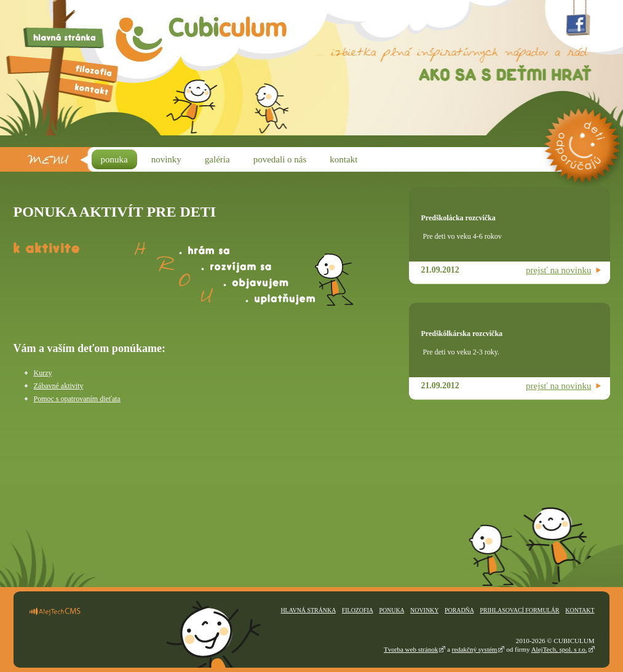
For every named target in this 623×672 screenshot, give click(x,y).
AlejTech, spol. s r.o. (559, 649)
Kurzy (43, 373)
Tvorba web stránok (411, 649)
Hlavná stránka (308, 610)
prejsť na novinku (558, 270)
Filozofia (358, 610)
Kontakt (580, 610)
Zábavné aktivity (59, 386)
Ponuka (391, 610)
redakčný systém (475, 649)
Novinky (424, 610)
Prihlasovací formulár (519, 610)
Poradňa (459, 610)
